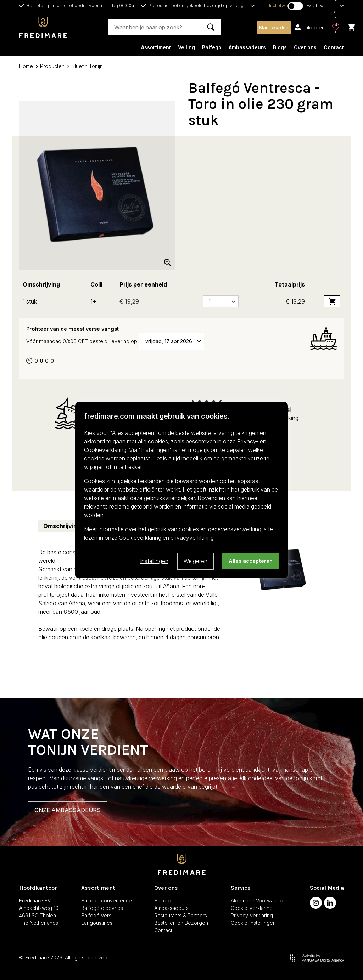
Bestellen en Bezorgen (181, 923)
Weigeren (196, 561)
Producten (50, 66)
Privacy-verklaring (252, 915)
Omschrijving (62, 526)
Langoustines (97, 923)
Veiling (186, 47)
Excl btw (315, 5)
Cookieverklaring (140, 538)
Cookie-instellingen (253, 923)
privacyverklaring (192, 538)
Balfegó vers (96, 915)
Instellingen (154, 561)
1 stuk (30, 301)
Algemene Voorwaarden (259, 900)
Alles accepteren (251, 561)
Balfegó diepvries (102, 908)
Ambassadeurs (247, 47)
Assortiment (156, 47)
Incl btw (277, 5)
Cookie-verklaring (252, 908)
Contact (334, 47)
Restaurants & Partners (181, 915)
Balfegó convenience (107, 900)
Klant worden (274, 27)
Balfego (212, 47)
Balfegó (163, 900)
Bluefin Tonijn (85, 66)
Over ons (305, 47)
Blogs (280, 47)
